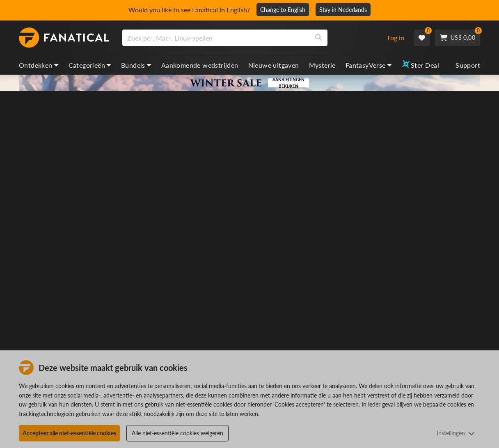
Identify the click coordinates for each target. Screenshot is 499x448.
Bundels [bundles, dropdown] (136, 65)
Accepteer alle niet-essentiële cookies (69, 433)
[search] (216, 38)
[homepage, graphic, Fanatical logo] (64, 38)
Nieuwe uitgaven (274, 65)
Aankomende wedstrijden (200, 65)
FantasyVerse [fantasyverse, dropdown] (369, 65)
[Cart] (458, 38)
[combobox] (250, 38)
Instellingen (456, 433)
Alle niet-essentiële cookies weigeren (177, 433)
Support (468, 65)
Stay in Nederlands (343, 10)
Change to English (283, 10)
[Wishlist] (422, 38)
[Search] (318, 38)
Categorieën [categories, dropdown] (90, 65)
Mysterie (322, 65)
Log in (396, 38)
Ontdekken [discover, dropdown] (39, 65)
